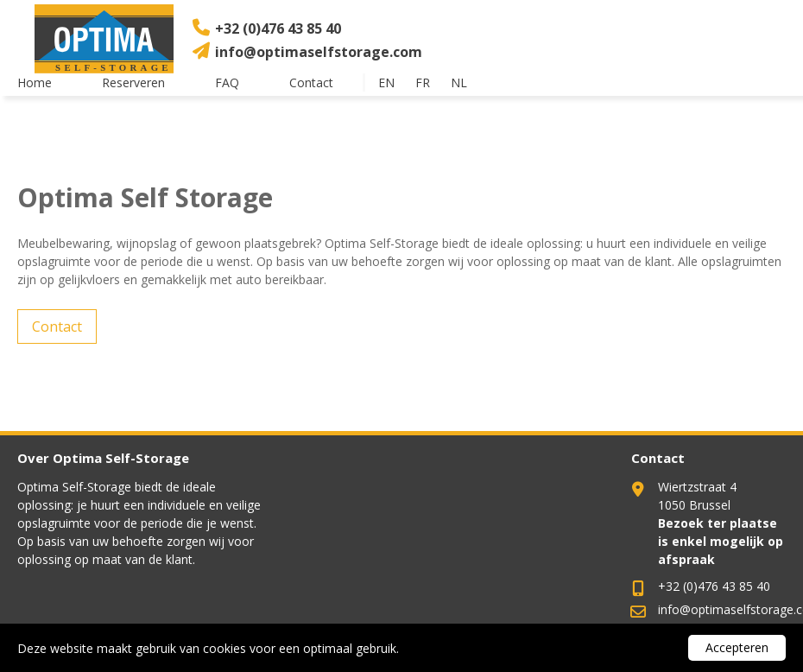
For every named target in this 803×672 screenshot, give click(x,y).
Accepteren (737, 647)
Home (35, 82)
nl (459, 82)
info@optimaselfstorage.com (319, 52)
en (386, 82)
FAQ (227, 82)
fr (423, 82)
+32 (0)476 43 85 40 (278, 29)
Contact (311, 82)
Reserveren (133, 82)
